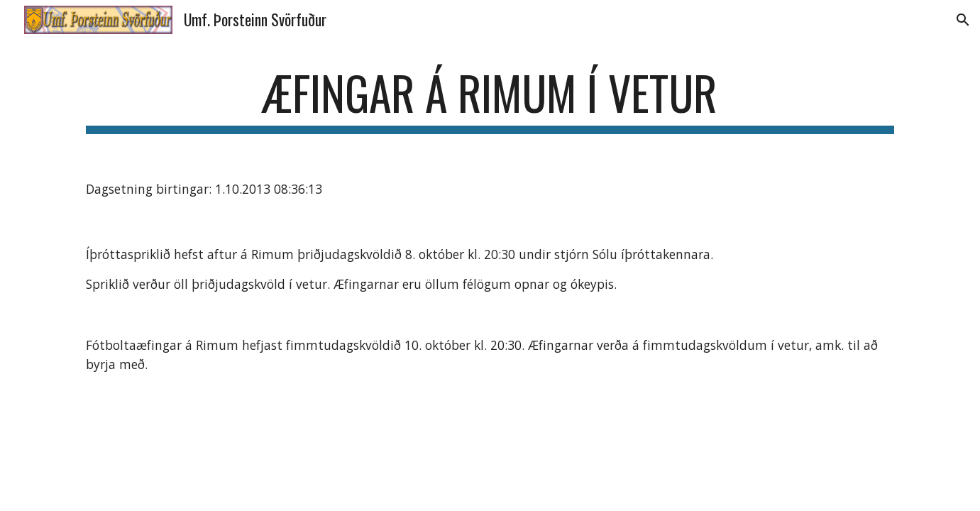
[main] (490, 100)
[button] (963, 20)
